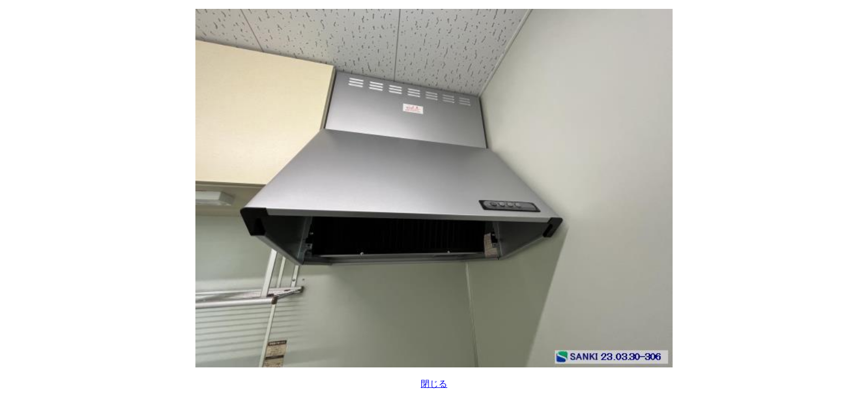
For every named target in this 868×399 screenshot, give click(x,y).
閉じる (434, 384)
